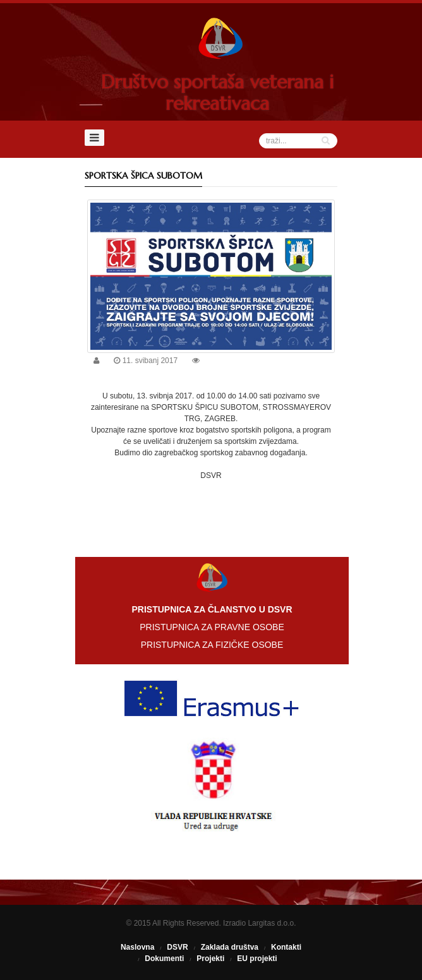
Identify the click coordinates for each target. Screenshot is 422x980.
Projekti (210, 959)
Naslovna (137, 947)
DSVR (177, 947)
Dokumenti (164, 959)
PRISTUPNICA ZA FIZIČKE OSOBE (212, 645)
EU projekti (257, 959)
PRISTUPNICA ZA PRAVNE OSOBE (212, 627)
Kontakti (286, 947)
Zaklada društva (230, 947)
